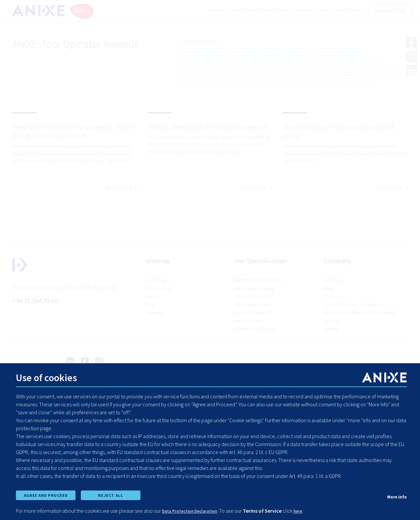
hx (315, 83)
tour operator (256, 73)
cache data (243, 53)
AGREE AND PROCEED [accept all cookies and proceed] (46, 493)
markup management (367, 73)
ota (315, 63)
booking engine (203, 53)
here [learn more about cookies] (311, 511)
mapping (293, 63)
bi (284, 73)
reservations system (353, 63)
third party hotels (207, 73)
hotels (273, 53)
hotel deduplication (340, 53)
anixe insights (258, 63)
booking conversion (209, 63)
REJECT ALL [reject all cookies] (111, 493)
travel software (314, 73)
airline (298, 53)
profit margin (286, 83)
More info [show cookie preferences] (395, 494)
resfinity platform (207, 83)
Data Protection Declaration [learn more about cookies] (196, 511)
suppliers (250, 83)
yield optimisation (348, 83)
